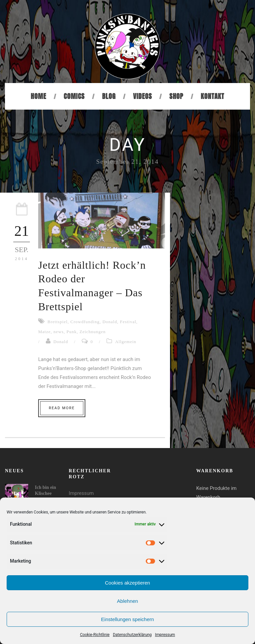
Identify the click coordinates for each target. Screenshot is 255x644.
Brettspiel (58, 322)
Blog (109, 96)
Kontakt (213, 96)
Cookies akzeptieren (127, 583)
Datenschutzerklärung (132, 635)
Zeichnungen (92, 332)
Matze (44, 332)
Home (39, 96)
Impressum (165, 635)
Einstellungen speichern (127, 619)
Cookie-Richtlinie (95, 635)
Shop (176, 96)
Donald (110, 322)
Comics (74, 96)
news (59, 332)
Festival (128, 322)
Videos (143, 96)
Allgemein (126, 342)
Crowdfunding (85, 322)
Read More (62, 408)
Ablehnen (127, 601)
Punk (72, 332)
